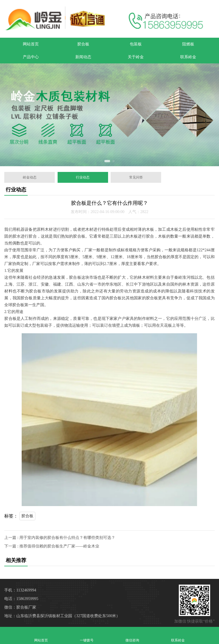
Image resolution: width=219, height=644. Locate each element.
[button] (107, 161)
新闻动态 (83, 57)
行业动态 (83, 177)
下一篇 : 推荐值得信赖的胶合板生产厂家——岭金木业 (52, 546)
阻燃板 (188, 44)
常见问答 (136, 177)
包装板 (136, 44)
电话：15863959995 (21, 599)
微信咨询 (132, 635)
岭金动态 (30, 177)
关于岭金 (136, 57)
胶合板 (83, 44)
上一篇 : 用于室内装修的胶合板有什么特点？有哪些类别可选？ (60, 538)
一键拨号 (87, 635)
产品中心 (31, 57)
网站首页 (31, 44)
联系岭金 (188, 57)
